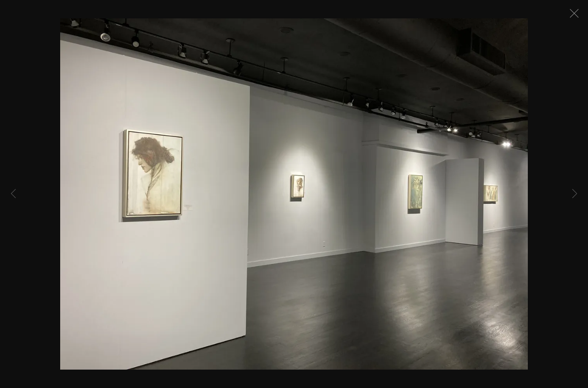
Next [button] (575, 194)
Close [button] (575, 16)
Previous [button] (13, 194)
